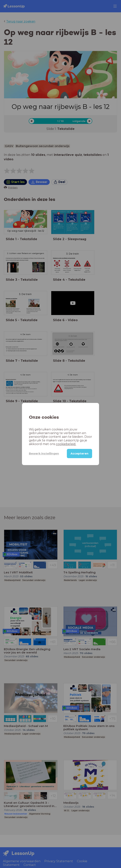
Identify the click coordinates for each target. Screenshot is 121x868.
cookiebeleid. (66, 444)
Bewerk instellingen (44, 454)
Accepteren (79, 454)
